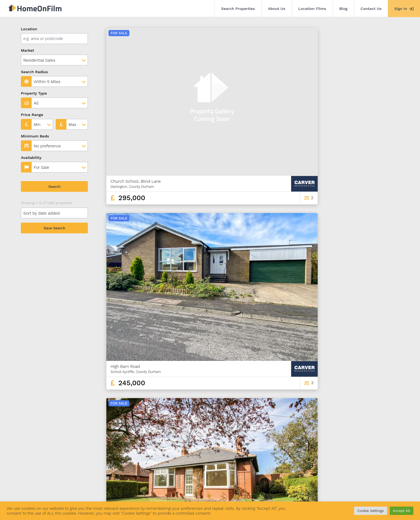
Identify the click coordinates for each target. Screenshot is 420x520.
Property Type (34, 93)
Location (29, 29)
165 (381, 442)
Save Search (55, 228)
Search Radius (34, 72)
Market (27, 50)
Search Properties (238, 9)
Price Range (32, 115)
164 (371, 442)
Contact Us (371, 9)
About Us (277, 9)
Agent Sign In (200, 490)
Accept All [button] (402, 511)
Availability (31, 158)
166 (390, 442)
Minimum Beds (35, 136)
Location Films (312, 9)
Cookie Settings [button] (370, 511)
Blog (343, 9)
